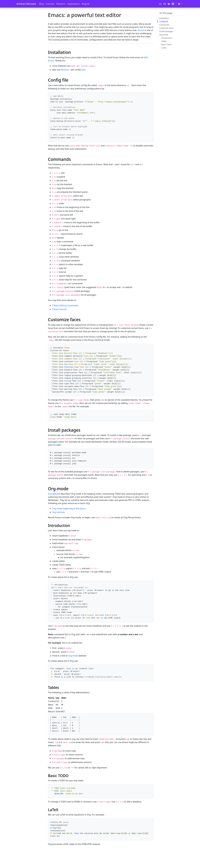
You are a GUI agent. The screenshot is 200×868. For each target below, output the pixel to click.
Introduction (167, 38)
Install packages (166, 31)
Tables (164, 41)
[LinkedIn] (173, 4)
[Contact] (160, 4)
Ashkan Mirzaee (26, 4)
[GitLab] (169, 4)
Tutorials (50, 4)
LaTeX (164, 48)
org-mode (73, 656)
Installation (164, 18)
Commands (164, 25)
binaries (65, 70)
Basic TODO (166, 44)
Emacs (141, 30)
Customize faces (166, 28)
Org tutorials (58, 512)
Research (61, 4)
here (83, 70)
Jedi (54, 445)
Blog (41, 4)
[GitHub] (165, 4)
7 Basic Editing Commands (65, 305)
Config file (164, 21)
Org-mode (164, 35)
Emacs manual (59, 309)
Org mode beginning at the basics (69, 509)
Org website (54, 494)
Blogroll (85, 4)
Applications (73, 4)
